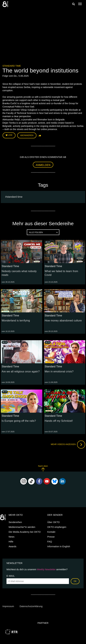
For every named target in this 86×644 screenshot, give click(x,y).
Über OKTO (53, 522)
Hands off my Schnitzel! (59, 421)
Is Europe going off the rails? (19, 421)
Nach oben (43, 468)
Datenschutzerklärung (31, 606)
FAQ (50, 542)
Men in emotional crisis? (59, 372)
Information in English (59, 546)
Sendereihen (15, 522)
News (12, 537)
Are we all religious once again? (21, 372)
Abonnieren (27, 135)
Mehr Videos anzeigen (68, 445)
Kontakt (51, 532)
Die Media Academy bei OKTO (25, 532)
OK (75, 581)
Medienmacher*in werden (22, 527)
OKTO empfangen (57, 527)
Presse (51, 537)
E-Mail (11, 576)
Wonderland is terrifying (16, 321)
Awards (13, 546)
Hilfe (11, 542)
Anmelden (43, 165)
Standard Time (12, 66)
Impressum (8, 606)
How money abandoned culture (63, 321)
